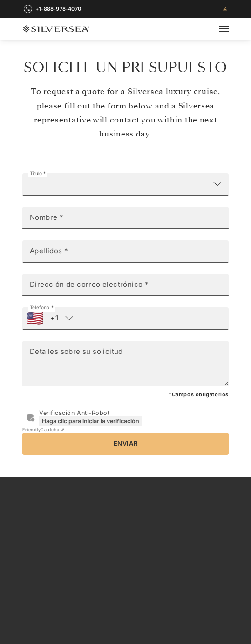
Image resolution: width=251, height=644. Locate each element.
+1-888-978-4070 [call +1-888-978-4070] (58, 9)
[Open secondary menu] (229, 29)
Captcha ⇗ (44, 430)
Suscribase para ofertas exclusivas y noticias (125, 616)
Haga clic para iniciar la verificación (91, 421)
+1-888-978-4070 (125, 549)
